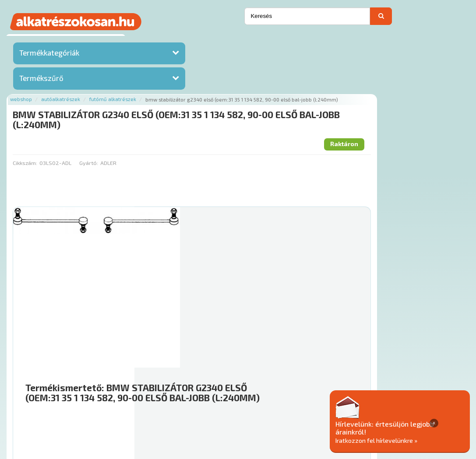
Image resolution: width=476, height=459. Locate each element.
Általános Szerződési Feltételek (335, 406)
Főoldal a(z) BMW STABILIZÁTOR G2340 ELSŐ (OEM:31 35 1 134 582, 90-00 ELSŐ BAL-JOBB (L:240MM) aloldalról (279, 378)
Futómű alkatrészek (229, 40)
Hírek (161, 406)
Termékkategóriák (49, 55)
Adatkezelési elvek (415, 406)
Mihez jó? (270, 328)
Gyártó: (204, 104)
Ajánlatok (106, 406)
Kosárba (431, 354)
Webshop (137, 40)
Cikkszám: (141, 104)
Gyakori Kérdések (258, 406)
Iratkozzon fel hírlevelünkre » (409, 440)
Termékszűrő (41, 80)
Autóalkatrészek (177, 40)
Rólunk (136, 406)
